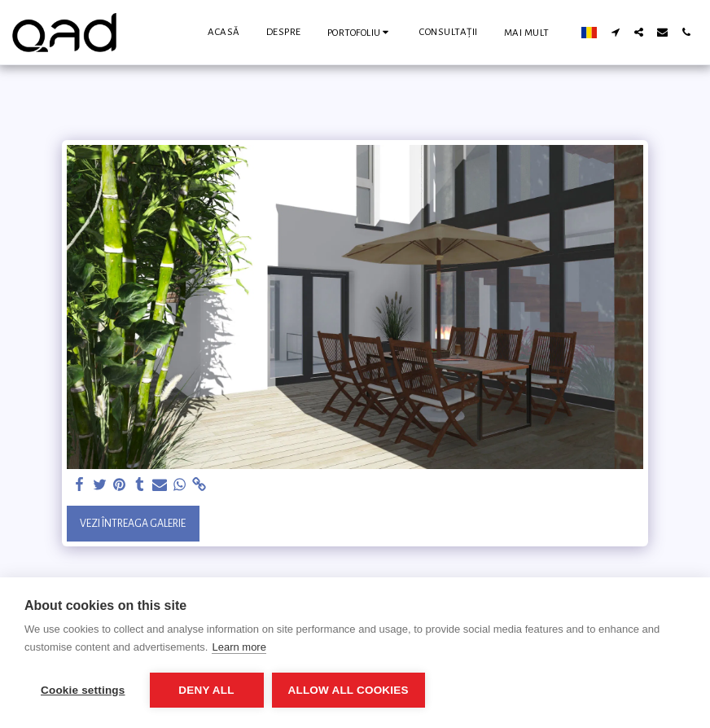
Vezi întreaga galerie (133, 524)
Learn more (239, 647)
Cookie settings (83, 690)
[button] (361, 32)
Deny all (206, 690)
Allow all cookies (348, 690)
